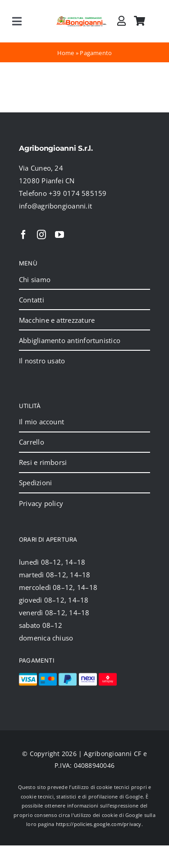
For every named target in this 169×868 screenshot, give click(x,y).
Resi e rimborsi (43, 462)
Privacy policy (41, 503)
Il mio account (41, 422)
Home (66, 53)
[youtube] (59, 235)
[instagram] (41, 235)
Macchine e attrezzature (57, 320)
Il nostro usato (42, 361)
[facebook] (23, 235)
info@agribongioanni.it (55, 206)
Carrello (32, 442)
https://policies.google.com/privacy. (99, 824)
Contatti (32, 300)
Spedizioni (35, 483)
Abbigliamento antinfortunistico (70, 340)
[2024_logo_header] (82, 19)
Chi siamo (35, 279)
